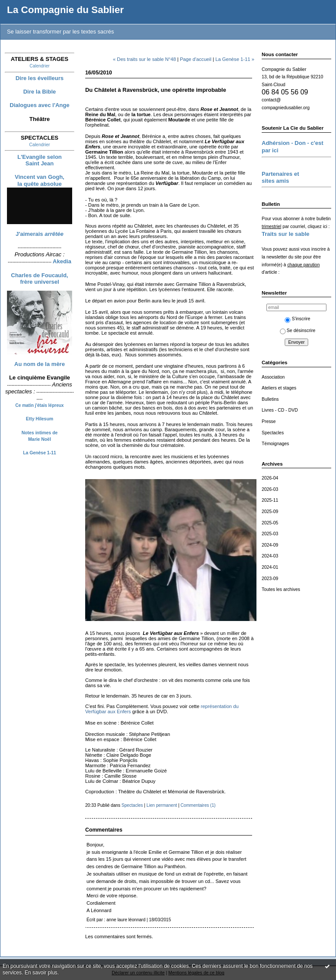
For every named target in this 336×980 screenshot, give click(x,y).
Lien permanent (162, 805)
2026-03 (270, 489)
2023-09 (270, 579)
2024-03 (270, 556)
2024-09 (270, 545)
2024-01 (270, 567)
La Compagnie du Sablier (65, 10)
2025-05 (270, 523)
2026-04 (270, 478)
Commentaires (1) (198, 805)
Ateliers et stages (279, 388)
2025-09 (270, 512)
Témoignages (275, 444)
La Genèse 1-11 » (235, 59)
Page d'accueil (196, 59)
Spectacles (273, 433)
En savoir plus (41, 973)
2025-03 (270, 534)
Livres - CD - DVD (280, 410)
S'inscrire (297, 319)
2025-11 (270, 500)
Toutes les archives (281, 589)
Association (273, 377)
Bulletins (270, 399)
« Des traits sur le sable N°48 (145, 59)
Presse (269, 421)
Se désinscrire (298, 331)
